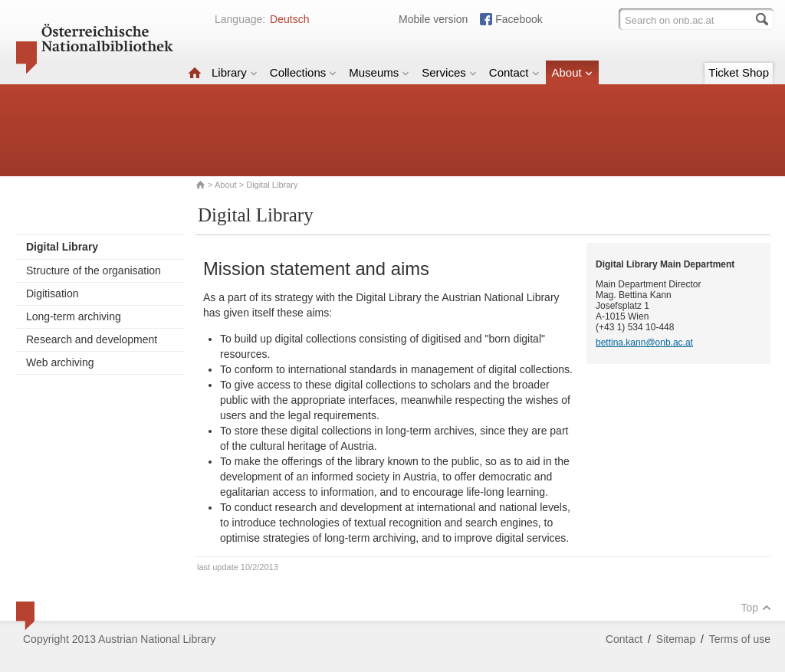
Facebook (519, 19)
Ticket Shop (739, 72)
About (572, 72)
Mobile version (433, 19)
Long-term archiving (74, 316)
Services (449, 72)
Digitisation (52, 293)
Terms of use (740, 639)
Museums (379, 72)
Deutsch (289, 19)
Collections (303, 72)
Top (756, 608)
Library (235, 72)
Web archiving (60, 362)
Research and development (92, 339)
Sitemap (676, 639)
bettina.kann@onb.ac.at (644, 343)
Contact (514, 72)
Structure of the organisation (94, 270)
